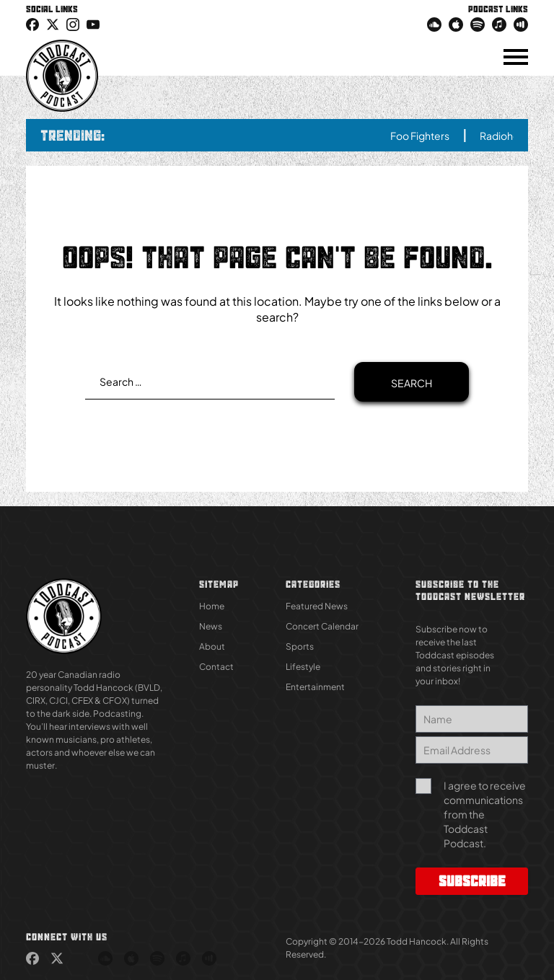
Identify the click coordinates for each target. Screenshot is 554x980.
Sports (300, 646)
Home (212, 606)
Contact (216, 667)
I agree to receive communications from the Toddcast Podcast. (485, 814)
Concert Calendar (322, 626)
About (212, 646)
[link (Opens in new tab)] (32, 24)
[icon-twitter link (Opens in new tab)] (53, 24)
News (211, 626)
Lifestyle (303, 667)
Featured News (317, 606)
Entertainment (315, 687)
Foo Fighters (435, 136)
